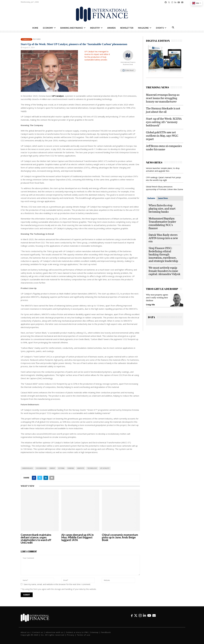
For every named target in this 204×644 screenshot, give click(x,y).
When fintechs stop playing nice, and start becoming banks (162, 208)
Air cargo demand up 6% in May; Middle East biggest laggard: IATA (77, 537)
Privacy (71, 635)
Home (35, 28)
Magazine (143, 28)
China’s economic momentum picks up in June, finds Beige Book (120, 537)
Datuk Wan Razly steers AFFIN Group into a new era (163, 238)
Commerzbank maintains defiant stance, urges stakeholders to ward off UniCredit (36, 539)
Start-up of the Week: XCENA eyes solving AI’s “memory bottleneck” (164, 122)
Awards (111, 28)
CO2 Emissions (41, 468)
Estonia (61, 468)
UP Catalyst (105, 468)
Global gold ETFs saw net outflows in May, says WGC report (162, 136)
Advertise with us (55, 632)
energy (52, 468)
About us (25, 632)
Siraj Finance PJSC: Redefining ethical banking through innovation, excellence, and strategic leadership (163, 254)
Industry (95, 28)
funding (71, 468)
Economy (48, 28)
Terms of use (84, 635)
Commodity (26, 39)
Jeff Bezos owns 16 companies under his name (164, 148)
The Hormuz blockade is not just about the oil (163, 110)
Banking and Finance (72, 28)
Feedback (106, 632)
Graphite (81, 468)
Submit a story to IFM (77, 632)
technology (92, 468)
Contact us (38, 632)
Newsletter (127, 28)
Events (160, 28)
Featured (37, 39)
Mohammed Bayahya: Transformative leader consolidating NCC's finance (162, 223)
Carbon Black (27, 468)
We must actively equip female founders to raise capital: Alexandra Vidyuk (164, 271)
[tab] (151, 198)
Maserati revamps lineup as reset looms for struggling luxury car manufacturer (163, 98)
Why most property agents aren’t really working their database (157, 298)
